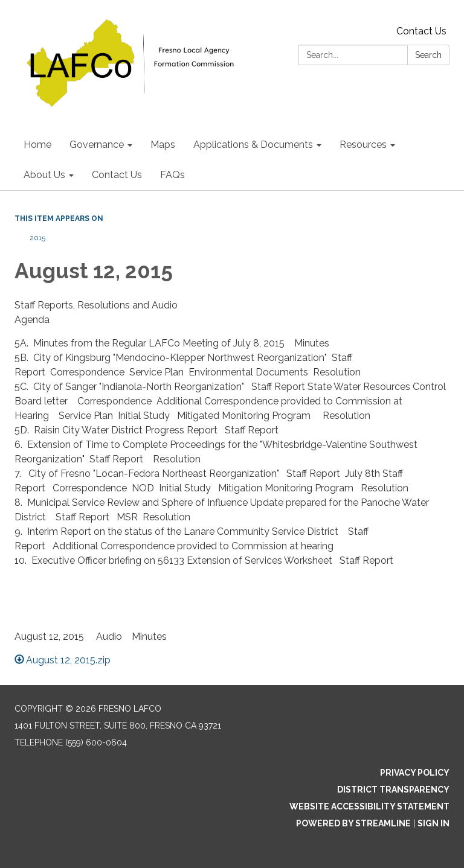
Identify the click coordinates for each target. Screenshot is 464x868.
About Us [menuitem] (44, 175)
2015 (37, 238)
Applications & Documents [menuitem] (253, 145)
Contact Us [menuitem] (117, 175)
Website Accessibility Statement (369, 806)
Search (428, 55)
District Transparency (393, 790)
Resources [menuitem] (363, 145)
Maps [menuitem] (163, 145)
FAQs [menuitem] (172, 175)
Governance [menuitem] (97, 145)
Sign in (433, 823)
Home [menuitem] (37, 145)
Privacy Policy (415, 773)
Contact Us (421, 31)
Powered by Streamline (353, 823)
